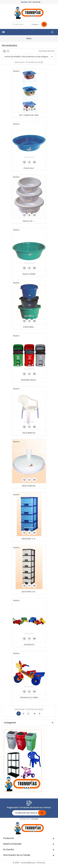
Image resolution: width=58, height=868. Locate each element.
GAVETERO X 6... (29, 592)
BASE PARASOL (29, 486)
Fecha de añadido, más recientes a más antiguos (29, 57)
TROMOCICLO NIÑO (29, 698)
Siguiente (40, 714)
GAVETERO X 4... (29, 539)
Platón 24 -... (29, 221)
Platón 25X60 (29, 274)
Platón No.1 (29, 168)
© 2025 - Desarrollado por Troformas (29, 863)
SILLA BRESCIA (29, 433)
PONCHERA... (29, 327)
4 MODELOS (29, 645)
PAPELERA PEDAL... (29, 380)
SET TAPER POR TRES (29, 115)
